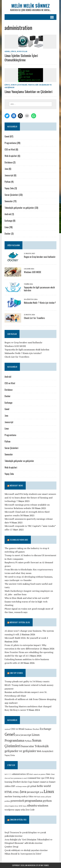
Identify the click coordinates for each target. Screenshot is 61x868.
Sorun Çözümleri (19, 85)
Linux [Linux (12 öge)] (49, 791)
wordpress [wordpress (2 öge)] (9, 810)
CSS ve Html (10, 149)
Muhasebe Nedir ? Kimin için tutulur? (40, 303)
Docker (8, 234)
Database (9, 162)
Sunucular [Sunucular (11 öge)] (28, 746)
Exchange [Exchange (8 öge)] (46, 729)
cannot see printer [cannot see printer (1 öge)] (39, 774)
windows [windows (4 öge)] (43, 806)
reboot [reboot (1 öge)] (7, 806)
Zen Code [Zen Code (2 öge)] (30, 810)
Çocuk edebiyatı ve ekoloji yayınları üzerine (26, 850)
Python (7, 182)
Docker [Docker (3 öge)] (36, 729)
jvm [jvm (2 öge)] (41, 792)
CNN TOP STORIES (16, 673)
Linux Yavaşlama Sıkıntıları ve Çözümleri (28, 91)
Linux (13, 51)
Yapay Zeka (9, 188)
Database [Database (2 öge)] (28, 729)
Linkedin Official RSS (18, 820)
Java (6, 169)
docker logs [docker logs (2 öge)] (27, 782)
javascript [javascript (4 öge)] (33, 792)
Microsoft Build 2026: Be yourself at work (25, 638)
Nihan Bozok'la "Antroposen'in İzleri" (23, 854)
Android (8, 214)
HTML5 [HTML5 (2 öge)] (16, 792)
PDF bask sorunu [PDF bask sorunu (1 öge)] (39, 797)
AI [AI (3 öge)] (28, 774)
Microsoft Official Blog (20, 622)
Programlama (10, 143)
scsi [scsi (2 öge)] (21, 806)
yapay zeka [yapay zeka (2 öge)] (20, 810)
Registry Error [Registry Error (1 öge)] (14, 806)
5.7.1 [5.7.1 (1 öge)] (10, 774)
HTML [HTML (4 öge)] (8, 792)
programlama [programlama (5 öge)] (33, 800)
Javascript (9, 175)
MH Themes (45, 865)
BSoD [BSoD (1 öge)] (31, 774)
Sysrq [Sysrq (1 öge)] (25, 806)
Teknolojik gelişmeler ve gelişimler (19, 208)
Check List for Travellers (34, 318)
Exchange (8, 221)
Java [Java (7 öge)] (23, 792)
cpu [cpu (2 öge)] (43, 778)
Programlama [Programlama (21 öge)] (14, 740)
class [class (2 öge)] (48, 774)
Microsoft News (16, 485)
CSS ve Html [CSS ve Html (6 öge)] (17, 729)
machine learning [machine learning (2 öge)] (13, 796)
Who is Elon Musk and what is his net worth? (27, 598)
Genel (7, 51)
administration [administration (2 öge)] (19, 774)
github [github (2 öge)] (33, 786)
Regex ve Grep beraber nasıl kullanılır (40, 257)
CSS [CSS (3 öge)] (47, 778)
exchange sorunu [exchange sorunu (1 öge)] (21, 786)
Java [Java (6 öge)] (18, 735)
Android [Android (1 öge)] (7, 729)
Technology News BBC (19, 540)
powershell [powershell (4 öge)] (17, 801)
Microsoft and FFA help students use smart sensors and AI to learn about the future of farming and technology (30, 498)
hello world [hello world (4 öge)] (44, 786)
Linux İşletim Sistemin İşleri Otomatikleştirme (21, 58)
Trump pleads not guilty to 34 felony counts (27, 681)
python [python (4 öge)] (47, 801)
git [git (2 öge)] (28, 786)
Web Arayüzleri (11, 156)
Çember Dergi (11, 847)
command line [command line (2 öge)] (34, 778)
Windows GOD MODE (33, 272)
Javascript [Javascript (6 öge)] (26, 735)
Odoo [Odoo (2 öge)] (31, 796)
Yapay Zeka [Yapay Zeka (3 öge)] (10, 755)
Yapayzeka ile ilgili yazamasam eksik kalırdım (39, 289)
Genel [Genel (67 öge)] (10, 734)
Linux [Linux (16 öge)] (36, 735)
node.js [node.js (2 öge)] (24, 796)
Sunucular (22, 51)
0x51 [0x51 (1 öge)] (6, 774)
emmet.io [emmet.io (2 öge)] (44, 782)
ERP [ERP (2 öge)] (13, 786)
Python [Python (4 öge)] (28, 741)
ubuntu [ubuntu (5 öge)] (32, 805)
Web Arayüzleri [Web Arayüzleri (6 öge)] (45, 751)
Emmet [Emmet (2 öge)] (36, 782)
